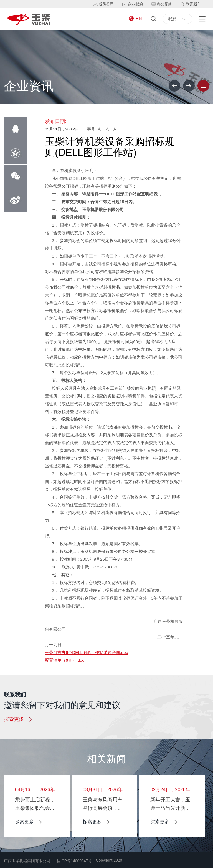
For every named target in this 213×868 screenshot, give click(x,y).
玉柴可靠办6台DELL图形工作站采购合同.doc (86, 652)
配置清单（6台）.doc (65, 660)
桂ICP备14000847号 (74, 861)
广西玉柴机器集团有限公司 (27, 861)
